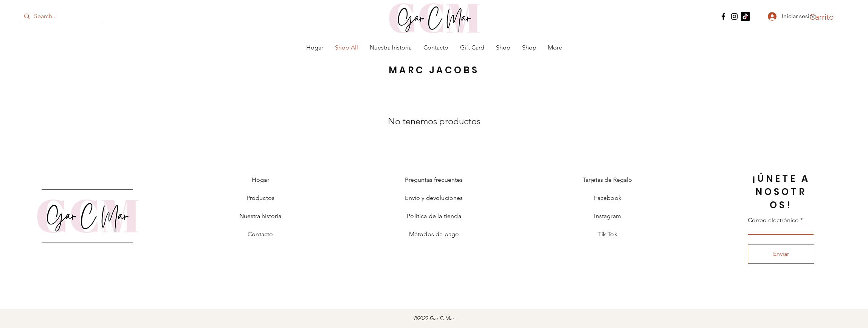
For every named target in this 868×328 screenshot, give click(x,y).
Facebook (608, 198)
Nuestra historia (260, 216)
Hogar (260, 180)
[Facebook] (723, 16)
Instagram (607, 216)
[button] (823, 17)
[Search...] (60, 16)
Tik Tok (608, 234)
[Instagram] (734, 16)
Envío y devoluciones (434, 198)
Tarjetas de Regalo (608, 180)
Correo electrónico (773, 220)
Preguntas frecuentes (434, 180)
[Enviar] (781, 254)
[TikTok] (745, 16)
